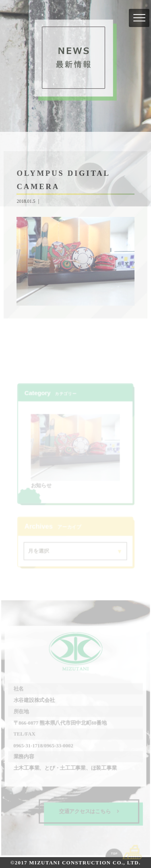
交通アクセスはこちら (89, 811)
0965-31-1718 (28, 745)
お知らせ (41, 486)
